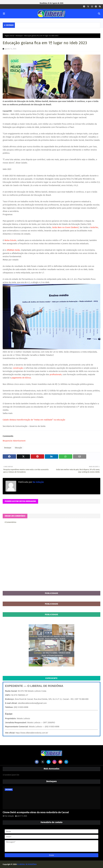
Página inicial (10, 36)
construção (18, 368)
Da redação (38, 482)
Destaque (19, 36)
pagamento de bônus (21, 378)
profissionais (56, 374)
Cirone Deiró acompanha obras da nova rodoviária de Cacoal (36, 812)
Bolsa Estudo (10, 240)
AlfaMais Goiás (13, 250)
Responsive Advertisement (14, 441)
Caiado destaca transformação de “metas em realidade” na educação (34, 420)
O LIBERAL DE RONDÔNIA (27, 864)
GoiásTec (94, 227)
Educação (18, 448)
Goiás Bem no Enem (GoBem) (65, 227)
